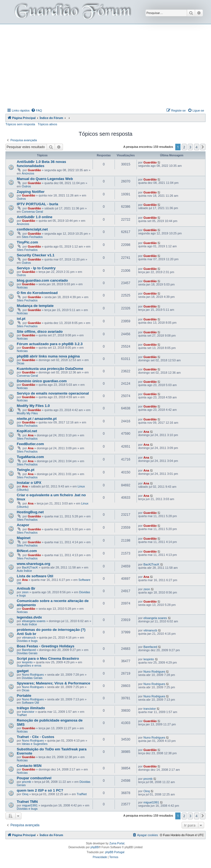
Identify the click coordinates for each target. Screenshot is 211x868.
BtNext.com (27, 551)
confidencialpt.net (32, 229)
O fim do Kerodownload (37, 293)
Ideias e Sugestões (35, 744)
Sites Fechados (32, 237)
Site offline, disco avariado (40, 332)
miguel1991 (30, 805)
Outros (26, 186)
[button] (203, 147)
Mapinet (24, 538)
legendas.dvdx (29, 617)
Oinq (25, 794)
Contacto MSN (29, 766)
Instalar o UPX (29, 483)
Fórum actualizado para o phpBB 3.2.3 (50, 344)
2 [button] (184, 147)
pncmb (27, 782)
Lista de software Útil (35, 576)
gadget (23, 671)
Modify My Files (27, 413)
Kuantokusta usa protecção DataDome (50, 369)
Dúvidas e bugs (27, 641)
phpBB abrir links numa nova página (48, 356)
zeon (25, 592)
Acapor (23, 525)
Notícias (22, 287)
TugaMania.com (30, 457)
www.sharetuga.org (34, 564)
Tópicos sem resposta (20, 124)
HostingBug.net (30, 512)
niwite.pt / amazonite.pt (37, 419)
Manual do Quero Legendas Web (45, 179)
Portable (24, 696)
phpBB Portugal (115, 852)
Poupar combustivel (34, 778)
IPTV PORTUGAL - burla (38, 204)
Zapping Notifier (31, 192)
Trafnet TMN (27, 802)
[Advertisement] (108, 65)
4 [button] (197, 147)
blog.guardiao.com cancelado (42, 280)
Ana (31, 435)
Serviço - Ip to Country (36, 268)
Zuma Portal (117, 843)
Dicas (21, 363)
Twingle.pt (26, 470)
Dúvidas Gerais (27, 653)
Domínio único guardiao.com (42, 381)
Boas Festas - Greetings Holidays (46, 646)
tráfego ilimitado (31, 708)
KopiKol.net (27, 431)
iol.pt (21, 319)
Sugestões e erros (29, 665)
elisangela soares (34, 621)
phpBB (95, 847)
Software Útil (30, 703)
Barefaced (29, 650)
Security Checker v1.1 (36, 255)
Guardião (34, 170)
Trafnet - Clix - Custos (35, 737)
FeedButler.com (30, 444)
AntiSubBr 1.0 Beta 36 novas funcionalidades (41, 164)
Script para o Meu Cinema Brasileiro (48, 658)
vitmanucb (29, 637)
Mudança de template (35, 306)
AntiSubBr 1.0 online (35, 217)
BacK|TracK (30, 567)
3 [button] (190, 147)
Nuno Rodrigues (33, 675)
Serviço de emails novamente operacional (53, 393)
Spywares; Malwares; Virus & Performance (53, 683)
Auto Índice (24, 571)
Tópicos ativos (48, 124)
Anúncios (28, 173)
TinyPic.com (27, 242)
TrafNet (22, 715)
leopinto (27, 662)
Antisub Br (26, 588)
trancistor (28, 712)
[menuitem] (37, 110)
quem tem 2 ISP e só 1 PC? (40, 790)
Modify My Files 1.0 (33, 406)
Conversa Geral (32, 212)
